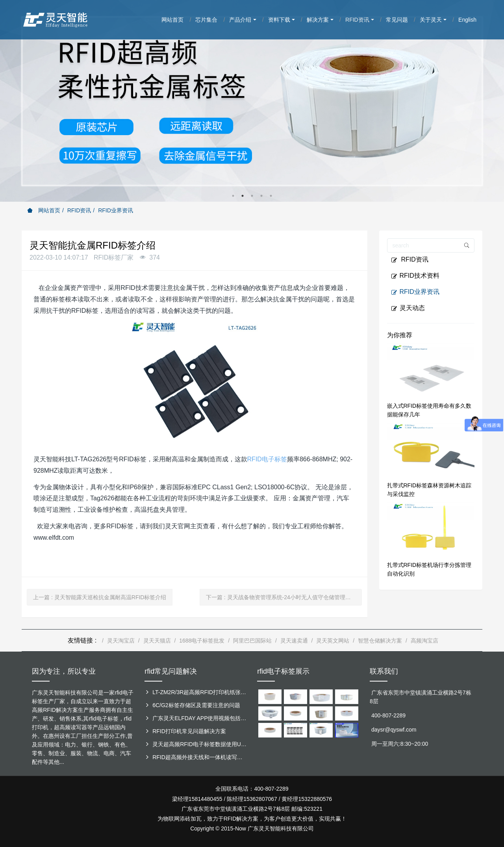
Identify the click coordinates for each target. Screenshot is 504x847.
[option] (252, 101)
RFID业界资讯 (116, 210)
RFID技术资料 (415, 276)
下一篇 (281, 597)
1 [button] (233, 196)
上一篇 (100, 597)
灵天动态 (408, 308)
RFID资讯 (79, 210)
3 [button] (252, 196)
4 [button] (261, 196)
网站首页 (44, 210)
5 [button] (271, 196)
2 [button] (243, 196)
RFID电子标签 (267, 459)
